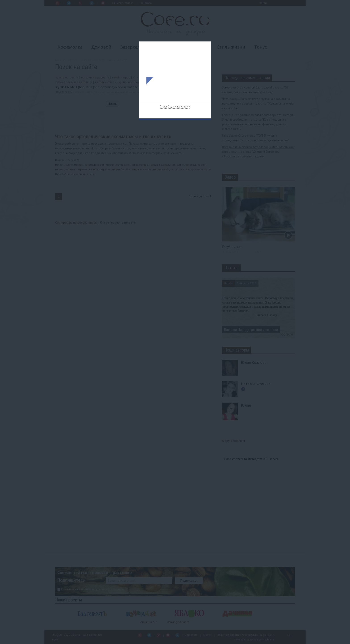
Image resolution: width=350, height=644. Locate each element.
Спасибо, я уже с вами (175, 106)
